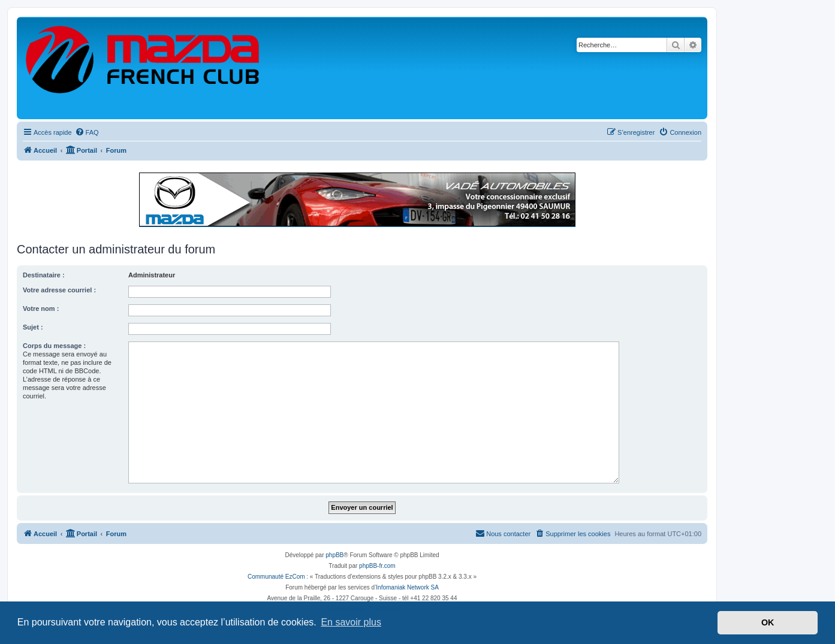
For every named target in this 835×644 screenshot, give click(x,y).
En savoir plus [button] (351, 622)
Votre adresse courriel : (59, 290)
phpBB (334, 555)
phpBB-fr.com (377, 566)
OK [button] (768, 622)
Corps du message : (54, 346)
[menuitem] (87, 132)
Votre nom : (41, 309)
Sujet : (33, 327)
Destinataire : (44, 275)
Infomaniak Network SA (407, 587)
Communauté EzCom (276, 577)
